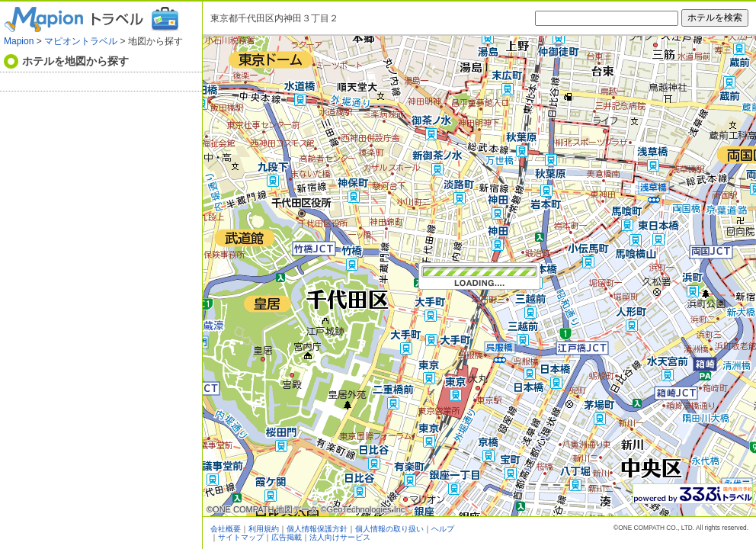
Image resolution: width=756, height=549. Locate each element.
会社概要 (226, 529)
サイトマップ (241, 537)
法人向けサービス (340, 537)
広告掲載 (287, 537)
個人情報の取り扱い (389, 529)
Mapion (19, 41)
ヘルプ (443, 529)
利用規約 (264, 529)
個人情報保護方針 (317, 529)
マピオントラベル (81, 41)
